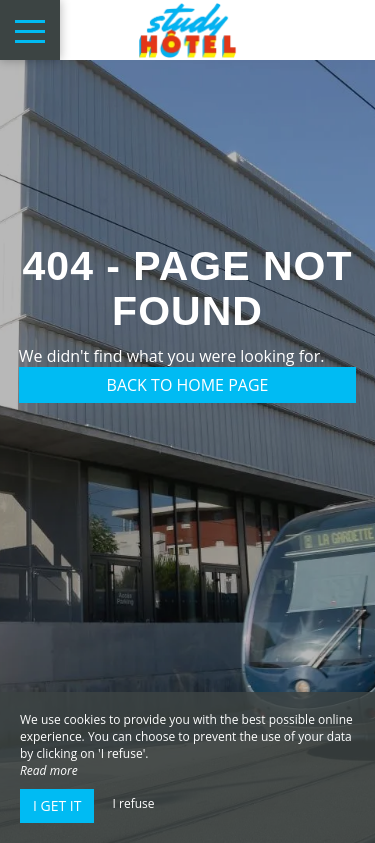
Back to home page (188, 385)
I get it (57, 805)
